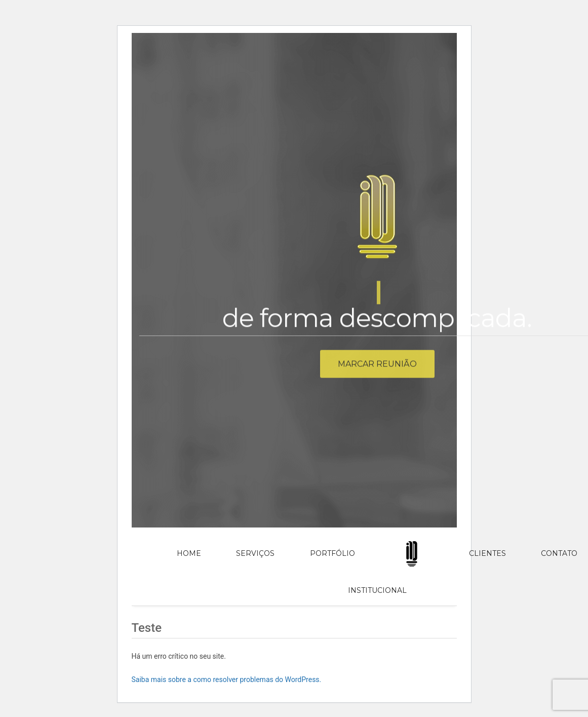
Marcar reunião (377, 367)
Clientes (487, 553)
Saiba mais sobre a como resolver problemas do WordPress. (227, 680)
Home (189, 553)
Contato (559, 553)
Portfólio (332, 553)
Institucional (377, 590)
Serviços (255, 553)
